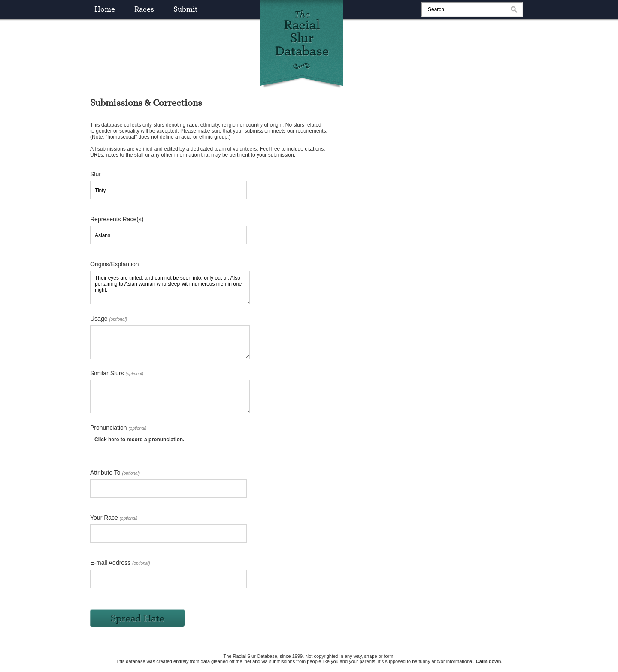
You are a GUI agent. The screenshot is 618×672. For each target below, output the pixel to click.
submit (185, 9)
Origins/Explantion (115, 264)
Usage (109, 319)
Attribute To (115, 473)
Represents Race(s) (117, 219)
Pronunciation (118, 428)
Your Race (114, 518)
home (105, 9)
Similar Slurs (117, 373)
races (144, 9)
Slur (95, 174)
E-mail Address (120, 563)
